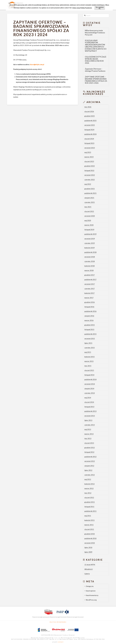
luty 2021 (88, 207)
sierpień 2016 (89, 316)
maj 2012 (88, 479)
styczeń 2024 (89, 139)
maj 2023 (88, 152)
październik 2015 (90, 334)
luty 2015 (88, 366)
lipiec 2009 (88, 552)
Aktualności (89, 569)
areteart (60, 642)
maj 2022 (88, 184)
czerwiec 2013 (90, 425)
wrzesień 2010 (90, 543)
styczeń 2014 (89, 402)
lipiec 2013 (88, 420)
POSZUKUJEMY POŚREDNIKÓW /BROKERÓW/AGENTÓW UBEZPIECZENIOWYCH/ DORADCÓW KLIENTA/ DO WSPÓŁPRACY (96, 46)
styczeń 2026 (89, 111)
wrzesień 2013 (90, 416)
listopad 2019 (89, 230)
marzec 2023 (89, 157)
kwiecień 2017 (90, 293)
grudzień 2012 (90, 448)
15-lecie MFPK (90, 565)
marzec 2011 (89, 525)
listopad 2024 (89, 130)
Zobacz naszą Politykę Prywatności (82, 8)
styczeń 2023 (89, 161)
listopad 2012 (89, 452)
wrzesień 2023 (90, 148)
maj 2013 (88, 429)
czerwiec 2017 (90, 289)
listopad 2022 (89, 170)
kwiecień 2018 (90, 266)
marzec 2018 (89, 270)
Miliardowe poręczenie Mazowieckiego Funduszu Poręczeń (95, 33)
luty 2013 (88, 438)
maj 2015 (88, 352)
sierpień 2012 (89, 466)
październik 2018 (90, 252)
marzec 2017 (89, 298)
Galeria (87, 574)
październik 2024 (90, 134)
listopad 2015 (89, 329)
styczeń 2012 (89, 497)
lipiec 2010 (88, 547)
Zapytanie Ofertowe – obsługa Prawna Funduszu (95, 70)
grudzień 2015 (90, 325)
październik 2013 (90, 411)
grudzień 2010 (90, 534)
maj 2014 (88, 398)
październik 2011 (90, 511)
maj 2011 (88, 516)
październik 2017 (90, 279)
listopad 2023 (89, 143)
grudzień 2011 (90, 502)
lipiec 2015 (88, 343)
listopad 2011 (89, 507)
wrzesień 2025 (90, 125)
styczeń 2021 (89, 211)
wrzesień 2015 (90, 339)
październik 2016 (90, 311)
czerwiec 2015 (90, 348)
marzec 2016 (89, 320)
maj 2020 (88, 220)
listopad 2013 (89, 407)
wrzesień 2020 (90, 216)
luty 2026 (88, 107)
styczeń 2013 (89, 443)
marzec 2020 (89, 225)
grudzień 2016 (90, 302)
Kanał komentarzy (92, 595)
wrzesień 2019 (90, 239)
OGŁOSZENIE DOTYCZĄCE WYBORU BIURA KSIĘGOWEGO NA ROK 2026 (96, 60)
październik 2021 (90, 193)
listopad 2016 (89, 307)
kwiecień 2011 (90, 520)
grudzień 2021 (90, 189)
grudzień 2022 (90, 166)
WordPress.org (91, 600)
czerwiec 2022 (90, 180)
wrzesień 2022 (90, 175)
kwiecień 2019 (90, 248)
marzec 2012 (89, 488)
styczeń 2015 (89, 370)
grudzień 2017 (90, 275)
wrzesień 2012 (90, 461)
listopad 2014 (89, 375)
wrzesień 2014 (90, 384)
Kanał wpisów (91, 591)
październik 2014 (90, 379)
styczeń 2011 (89, 529)
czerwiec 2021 (90, 202)
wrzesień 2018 (90, 257)
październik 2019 (90, 234)
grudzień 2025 (90, 116)
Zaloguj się (90, 586)
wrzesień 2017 (90, 284)
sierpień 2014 (89, 388)
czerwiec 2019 (90, 243)
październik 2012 (90, 457)
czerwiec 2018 (90, 261)
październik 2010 (90, 538)
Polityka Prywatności (58, 622)
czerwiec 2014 (90, 393)
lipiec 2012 (88, 470)
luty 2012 (88, 493)
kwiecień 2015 (90, 357)
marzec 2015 (89, 361)
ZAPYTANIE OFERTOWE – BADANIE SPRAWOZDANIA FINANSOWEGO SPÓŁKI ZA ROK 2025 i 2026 (96, 80)
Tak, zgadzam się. (100, 8)
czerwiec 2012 (90, 475)
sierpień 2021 (89, 198)
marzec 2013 (89, 434)
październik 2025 (90, 121)
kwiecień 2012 (90, 484)
